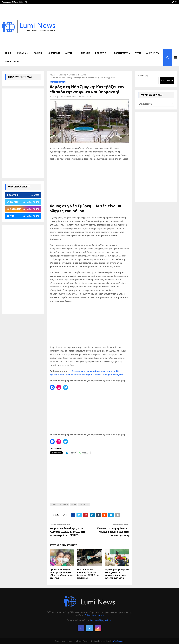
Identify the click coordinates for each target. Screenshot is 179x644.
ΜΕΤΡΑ (74, 504)
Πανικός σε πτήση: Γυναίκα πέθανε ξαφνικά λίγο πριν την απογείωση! (113, 532)
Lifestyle (101, 53)
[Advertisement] (126, 27)
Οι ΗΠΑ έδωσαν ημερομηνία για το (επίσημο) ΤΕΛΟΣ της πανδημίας (88, 574)
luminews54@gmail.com (101, 620)
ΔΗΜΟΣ (54, 504)
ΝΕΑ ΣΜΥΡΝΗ (84, 504)
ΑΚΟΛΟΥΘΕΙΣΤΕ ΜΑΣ (20, 77)
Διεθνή (69, 53)
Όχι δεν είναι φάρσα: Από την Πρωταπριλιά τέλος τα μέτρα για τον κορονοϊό (62, 574)
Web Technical (119, 641)
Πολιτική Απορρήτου (94, 615)
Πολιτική (38, 53)
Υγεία (138, 53)
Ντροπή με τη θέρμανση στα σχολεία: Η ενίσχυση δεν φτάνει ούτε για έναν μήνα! (117, 574)
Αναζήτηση (143, 76)
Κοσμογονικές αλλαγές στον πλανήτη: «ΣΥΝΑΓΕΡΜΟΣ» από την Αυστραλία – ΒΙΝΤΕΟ (67, 532)
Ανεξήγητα (153, 53)
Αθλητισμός (121, 53)
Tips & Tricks (12, 62)
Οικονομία (54, 53)
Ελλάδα (22, 53)
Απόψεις (86, 53)
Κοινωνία (53, 82)
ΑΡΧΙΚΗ (8, 53)
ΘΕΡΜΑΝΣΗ (64, 504)
